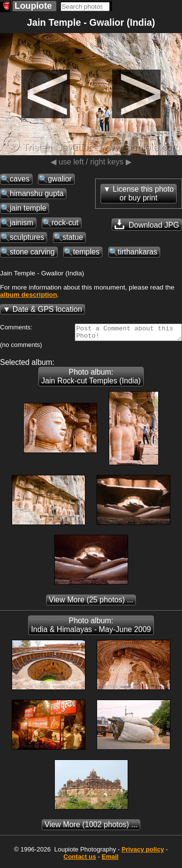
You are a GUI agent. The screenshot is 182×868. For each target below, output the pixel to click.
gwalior (59, 179)
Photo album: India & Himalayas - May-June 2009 (91, 628)
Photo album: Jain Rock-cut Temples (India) (91, 379)
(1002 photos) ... (91, 827)
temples (86, 252)
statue (73, 237)
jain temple (28, 208)
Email (110, 859)
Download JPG (147, 224)
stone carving (32, 252)
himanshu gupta (37, 193)
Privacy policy (142, 852)
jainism (22, 223)
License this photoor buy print (143, 193)
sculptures (27, 237)
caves (20, 179)
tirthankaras (138, 252)
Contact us (80, 859)
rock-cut (65, 223)
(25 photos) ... (91, 603)
